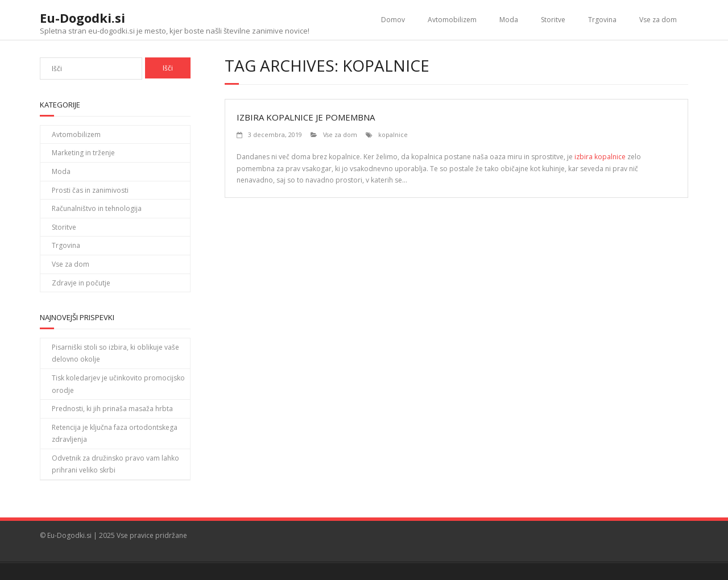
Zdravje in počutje (81, 283)
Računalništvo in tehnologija (97, 208)
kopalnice (393, 134)
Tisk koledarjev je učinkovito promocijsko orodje (118, 384)
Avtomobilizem (452, 20)
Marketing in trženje (83, 153)
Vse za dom (658, 20)
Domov (393, 20)
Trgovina (602, 20)
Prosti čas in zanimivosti (90, 190)
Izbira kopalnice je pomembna (306, 117)
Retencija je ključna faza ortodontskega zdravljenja (115, 434)
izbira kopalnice (600, 157)
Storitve (553, 20)
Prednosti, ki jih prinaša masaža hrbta (112, 409)
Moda (509, 20)
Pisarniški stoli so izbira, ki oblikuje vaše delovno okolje (115, 353)
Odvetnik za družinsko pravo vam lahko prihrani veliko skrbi (115, 464)
